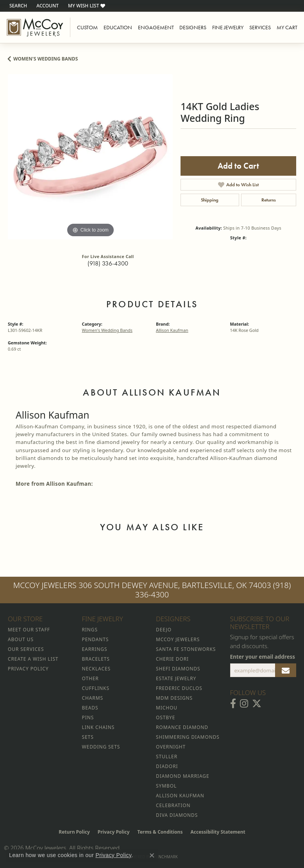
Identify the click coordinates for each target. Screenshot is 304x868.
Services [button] (260, 27)
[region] (90, 157)
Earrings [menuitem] (95, 649)
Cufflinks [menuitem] (96, 688)
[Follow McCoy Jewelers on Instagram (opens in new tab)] (244, 704)
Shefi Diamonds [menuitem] (178, 669)
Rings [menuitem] (90, 630)
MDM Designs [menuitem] (174, 698)
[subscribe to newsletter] (286, 670)
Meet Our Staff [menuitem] (29, 630)
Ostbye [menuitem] (165, 717)
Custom (87, 27)
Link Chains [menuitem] (98, 727)
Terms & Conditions (160, 832)
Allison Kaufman (172, 330)
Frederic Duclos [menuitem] (179, 688)
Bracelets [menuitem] (96, 659)
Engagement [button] (156, 27)
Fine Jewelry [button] (228, 27)
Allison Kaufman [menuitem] (180, 796)
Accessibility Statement (218, 832)
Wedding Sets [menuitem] (101, 747)
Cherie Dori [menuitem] (172, 659)
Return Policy (74, 832)
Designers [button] (193, 27)
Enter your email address (263, 657)
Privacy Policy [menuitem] (28, 669)
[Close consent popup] (152, 856)
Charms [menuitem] (93, 698)
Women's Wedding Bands (46, 59)
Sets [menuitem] (88, 737)
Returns (269, 200)
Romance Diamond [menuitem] (182, 727)
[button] (17, 6)
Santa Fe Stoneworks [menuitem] (186, 649)
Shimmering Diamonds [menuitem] (188, 737)
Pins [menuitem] (88, 717)
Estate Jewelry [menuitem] (176, 678)
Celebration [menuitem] (173, 805)
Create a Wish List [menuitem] (33, 659)
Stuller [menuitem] (167, 757)
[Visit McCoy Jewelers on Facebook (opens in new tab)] (233, 704)
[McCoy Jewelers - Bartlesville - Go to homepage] (35, 27)
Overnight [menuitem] (171, 747)
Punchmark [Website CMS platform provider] (165, 857)
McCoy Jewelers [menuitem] (178, 639)
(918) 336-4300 (108, 263)
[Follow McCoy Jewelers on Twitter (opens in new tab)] (257, 704)
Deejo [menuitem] (164, 630)
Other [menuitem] (90, 678)
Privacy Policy (114, 832)
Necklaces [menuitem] (96, 669)
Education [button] (118, 27)
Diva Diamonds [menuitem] (177, 815)
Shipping (210, 200)
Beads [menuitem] (90, 708)
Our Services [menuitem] (26, 649)
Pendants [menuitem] (96, 639)
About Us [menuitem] (21, 639)
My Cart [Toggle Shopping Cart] (287, 27)
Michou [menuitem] (167, 708)
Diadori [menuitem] (167, 766)
